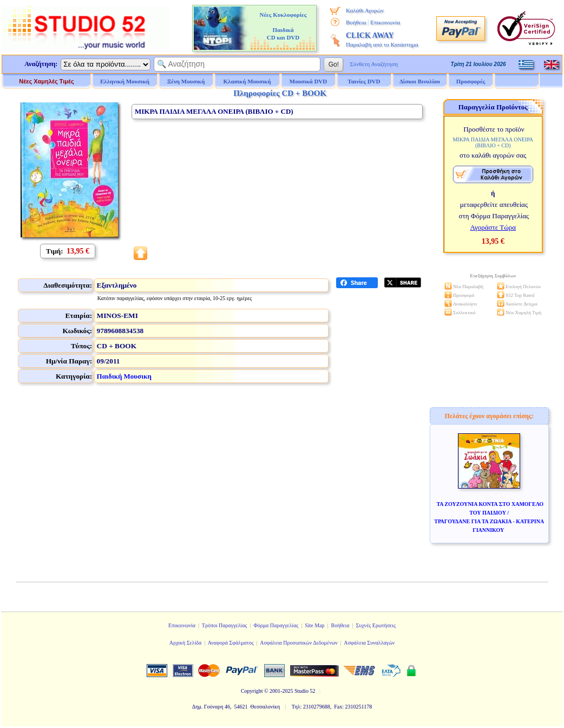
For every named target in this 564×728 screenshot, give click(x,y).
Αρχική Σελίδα (186, 643)
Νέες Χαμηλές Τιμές (46, 81)
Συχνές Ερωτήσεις (376, 625)
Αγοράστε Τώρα (493, 227)
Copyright (252, 691)
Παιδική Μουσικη (124, 376)
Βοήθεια (356, 22)
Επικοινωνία (385, 22)
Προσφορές (471, 81)
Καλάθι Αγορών (365, 10)
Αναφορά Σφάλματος (231, 643)
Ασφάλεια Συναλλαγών (369, 643)
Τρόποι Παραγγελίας (225, 625)
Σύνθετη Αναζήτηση (374, 64)
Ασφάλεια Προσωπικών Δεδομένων (299, 643)
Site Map (314, 625)
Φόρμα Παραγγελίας (276, 625)
